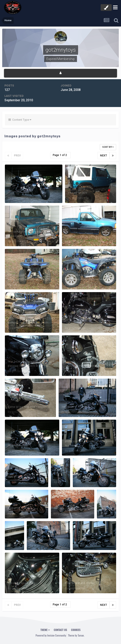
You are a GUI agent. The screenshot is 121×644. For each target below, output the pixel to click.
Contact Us (60, 630)
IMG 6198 (68, 407)
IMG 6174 (14, 477)
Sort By (108, 147)
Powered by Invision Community (51, 635)
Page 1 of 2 (60, 155)
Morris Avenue (40, 540)
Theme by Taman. (76, 635)
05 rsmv (105, 500)
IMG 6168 (14, 508)
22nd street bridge (12, 531)
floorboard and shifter (80, 583)
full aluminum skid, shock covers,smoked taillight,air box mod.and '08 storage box (29, 279)
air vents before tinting (80, 366)
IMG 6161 (60, 508)
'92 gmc (70, 236)
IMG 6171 (82, 477)
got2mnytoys (20, 198)
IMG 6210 (14, 445)
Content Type (20, 120)
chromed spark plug (21, 583)
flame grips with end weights (27, 407)
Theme (45, 630)
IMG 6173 (60, 468)
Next (104, 156)
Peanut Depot (85, 540)
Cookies (76, 630)
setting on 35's (77, 193)
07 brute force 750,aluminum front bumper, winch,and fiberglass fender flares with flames (31, 323)
